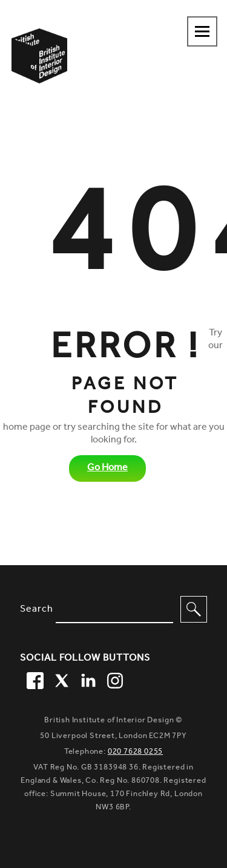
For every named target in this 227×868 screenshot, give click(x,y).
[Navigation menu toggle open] (202, 31)
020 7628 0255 (136, 752)
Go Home (107, 468)
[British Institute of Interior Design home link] (39, 72)
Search (37, 610)
